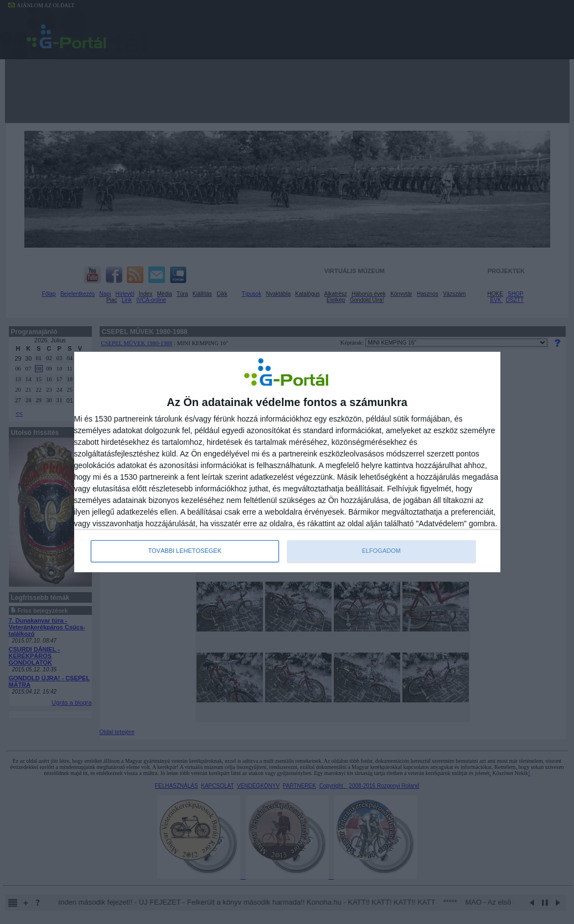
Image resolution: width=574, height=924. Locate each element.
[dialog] (287, 462)
